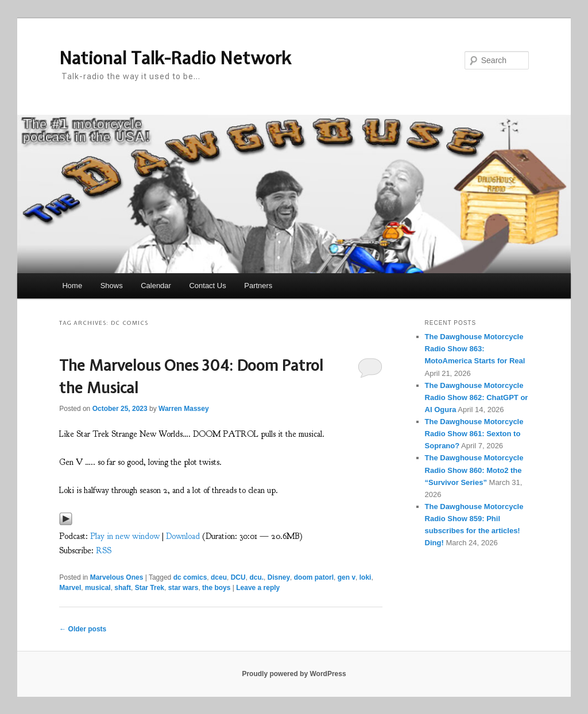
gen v (347, 577)
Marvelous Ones (117, 577)
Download (183, 536)
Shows (112, 286)
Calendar (156, 286)
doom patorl (314, 577)
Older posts (83, 629)
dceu (219, 577)
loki (365, 577)
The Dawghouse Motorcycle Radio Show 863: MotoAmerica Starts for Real (475, 349)
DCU (238, 577)
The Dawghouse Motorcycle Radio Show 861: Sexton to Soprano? (474, 434)
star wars (183, 588)
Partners (258, 286)
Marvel (70, 588)
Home (72, 286)
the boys (216, 588)
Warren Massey (184, 409)
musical (98, 588)
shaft (123, 588)
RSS (104, 551)
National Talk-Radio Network (175, 58)
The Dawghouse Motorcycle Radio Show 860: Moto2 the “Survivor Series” (474, 470)
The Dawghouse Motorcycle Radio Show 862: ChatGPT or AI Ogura (477, 397)
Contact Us (207, 286)
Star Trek (150, 588)
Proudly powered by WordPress (294, 674)
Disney (279, 577)
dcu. (256, 577)
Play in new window (125, 536)
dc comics (190, 577)
